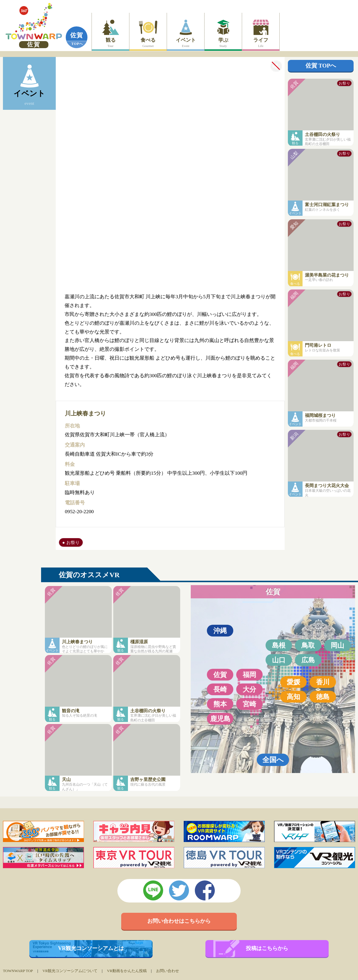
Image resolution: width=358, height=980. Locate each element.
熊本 (220, 704)
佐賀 (77, 35)
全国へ (273, 760)
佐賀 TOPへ (321, 66)
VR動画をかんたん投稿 (127, 971)
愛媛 (293, 682)
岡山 (337, 645)
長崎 (220, 689)
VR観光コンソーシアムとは (91, 948)
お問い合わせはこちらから (179, 921)
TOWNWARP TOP (18, 971)
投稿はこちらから (267, 948)
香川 (323, 682)
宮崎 (249, 704)
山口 (279, 660)
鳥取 (308, 645)
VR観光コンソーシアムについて (70, 971)
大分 (249, 689)
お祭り (73, 542)
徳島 (323, 697)
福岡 (249, 675)
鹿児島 (220, 719)
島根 (279, 645)
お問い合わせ (168, 971)
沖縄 (220, 631)
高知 (293, 697)
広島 (308, 660)
